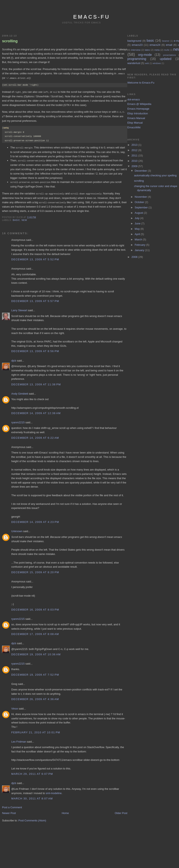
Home (65, 811)
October (140, 202)
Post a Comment (12, 805)
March (139, 239)
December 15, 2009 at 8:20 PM (35, 570)
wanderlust (134, 63)
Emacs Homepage (138, 109)
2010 (135, 161)
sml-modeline (54, 791)
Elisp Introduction (138, 113)
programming (137, 59)
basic (16, 218)
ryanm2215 (18, 420)
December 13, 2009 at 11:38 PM (36, 382)
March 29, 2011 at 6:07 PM (32, 772)
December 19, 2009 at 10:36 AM (36, 652)
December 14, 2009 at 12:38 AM (36, 411)
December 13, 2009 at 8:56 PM (35, 349)
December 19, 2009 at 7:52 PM (35, 673)
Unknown (17, 529)
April (138, 234)
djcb (14, 359)
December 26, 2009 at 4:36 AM (35, 697)
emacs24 (155, 45)
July (137, 218)
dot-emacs (134, 99)
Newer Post (9, 811)
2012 (135, 150)
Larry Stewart (19, 308)
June (138, 223)
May (138, 229)
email (169, 45)
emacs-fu (92, 17)
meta (157, 50)
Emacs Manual (136, 118)
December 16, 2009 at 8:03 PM (35, 608)
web (147, 63)
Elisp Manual (135, 123)
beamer (166, 41)
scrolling (10, 41)
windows (157, 63)
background (134, 41)
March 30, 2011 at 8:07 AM (32, 796)
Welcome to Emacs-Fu (141, 83)
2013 (135, 145)
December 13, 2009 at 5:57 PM (35, 299)
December (141, 171)
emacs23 (137, 45)
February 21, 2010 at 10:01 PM (36, 730)
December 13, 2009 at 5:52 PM (35, 257)
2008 (135, 257)
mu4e (167, 50)
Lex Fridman (19, 740)
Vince (15, 707)
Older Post (121, 811)
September (142, 207)
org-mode (145, 55)
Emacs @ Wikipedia (139, 104)
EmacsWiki (134, 127)
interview (136, 50)
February (140, 245)
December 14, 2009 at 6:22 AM (35, 436)
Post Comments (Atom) (32, 818)
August (139, 213)
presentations (170, 55)
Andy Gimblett (20, 392)
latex (147, 50)
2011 (135, 156)
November (141, 197)
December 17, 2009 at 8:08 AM (35, 632)
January (140, 250)
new (24, 218)
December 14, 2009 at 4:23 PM (35, 520)
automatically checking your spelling (155, 175)
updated (166, 59)
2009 (135, 166)
